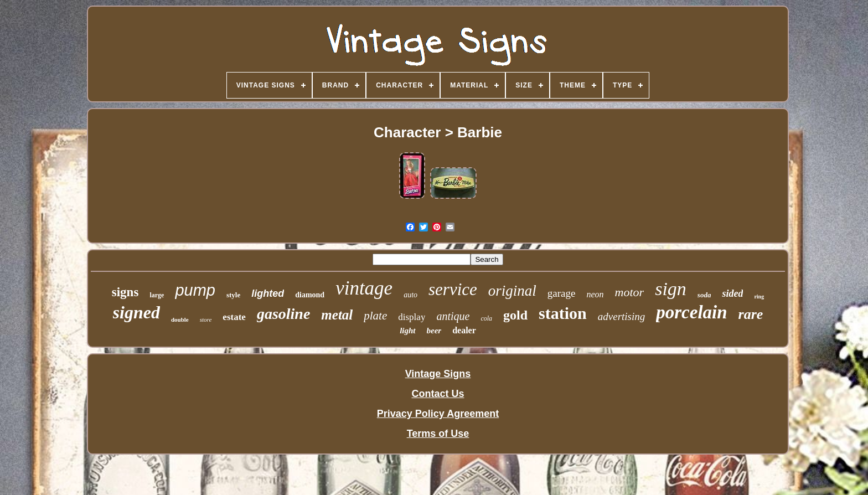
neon (595, 294)
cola (486, 318)
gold (515, 315)
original (512, 291)
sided (732, 293)
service (453, 289)
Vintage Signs (438, 374)
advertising (622, 316)
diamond (310, 295)
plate (375, 316)
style (233, 295)
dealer (464, 330)
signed (136, 312)
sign (671, 289)
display (412, 317)
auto (410, 295)
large (157, 295)
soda (704, 295)
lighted (268, 293)
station (563, 313)
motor (630, 292)
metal (337, 315)
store (206, 319)
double (180, 319)
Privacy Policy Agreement (438, 414)
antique (453, 316)
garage (562, 293)
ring (759, 297)
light (407, 331)
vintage (364, 288)
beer (434, 331)
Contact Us (438, 394)
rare (751, 314)
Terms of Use (438, 434)
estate (234, 317)
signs (125, 292)
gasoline (283, 314)
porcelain (691, 312)
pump (195, 290)
